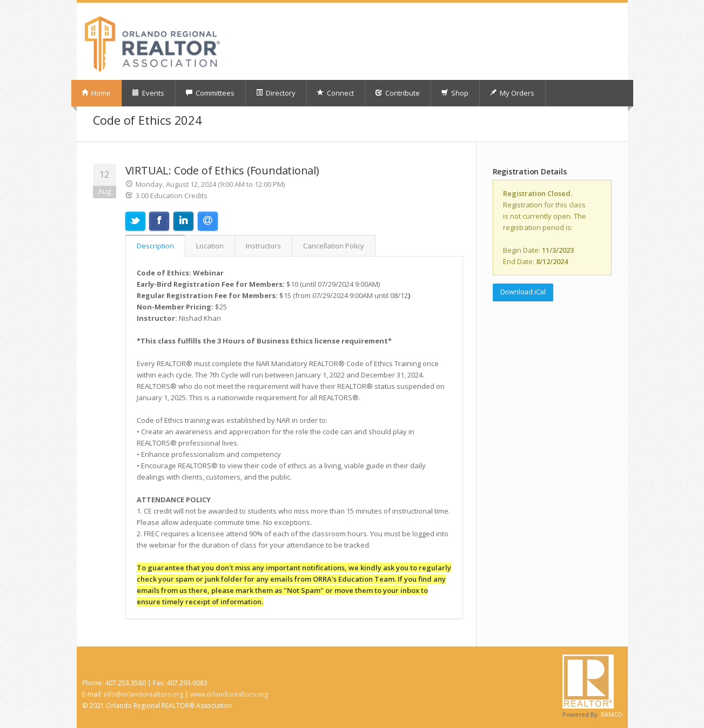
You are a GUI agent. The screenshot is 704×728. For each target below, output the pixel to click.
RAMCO (612, 714)
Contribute (397, 93)
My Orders (512, 93)
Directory (276, 93)
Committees (210, 93)
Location (210, 246)
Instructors (263, 246)
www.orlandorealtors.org (229, 694)
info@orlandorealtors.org (143, 694)
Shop (455, 93)
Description (155, 246)
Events (148, 93)
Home (96, 93)
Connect (335, 93)
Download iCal (523, 292)
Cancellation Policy (334, 246)
